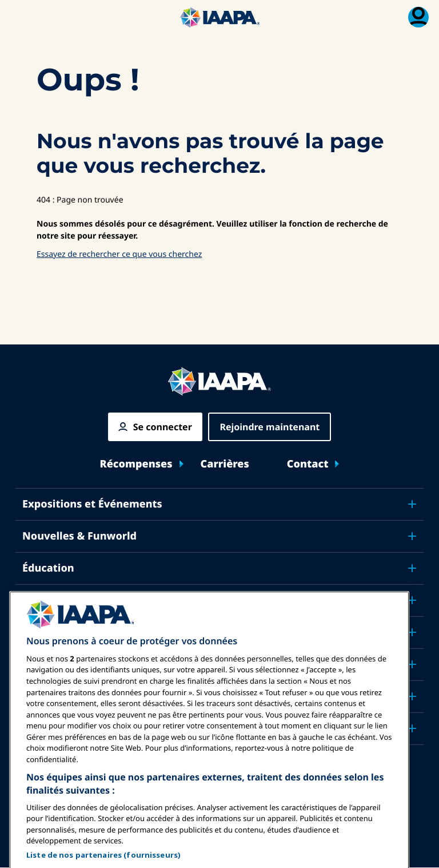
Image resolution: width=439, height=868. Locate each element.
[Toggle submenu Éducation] (412, 568)
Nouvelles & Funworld (79, 536)
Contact (308, 464)
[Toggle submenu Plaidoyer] (412, 632)
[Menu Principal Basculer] (21, 17)
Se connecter (163, 427)
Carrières (225, 464)
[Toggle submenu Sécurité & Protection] (412, 600)
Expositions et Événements (92, 504)
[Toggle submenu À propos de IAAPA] (412, 696)
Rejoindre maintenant (270, 427)
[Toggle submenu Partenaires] (412, 728)
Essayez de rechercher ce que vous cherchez (119, 254)
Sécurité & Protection (78, 600)
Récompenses (136, 464)
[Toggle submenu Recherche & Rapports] (412, 664)
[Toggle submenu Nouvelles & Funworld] (412, 536)
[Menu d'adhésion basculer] (418, 17)
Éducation (48, 568)
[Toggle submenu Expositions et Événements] (412, 504)
